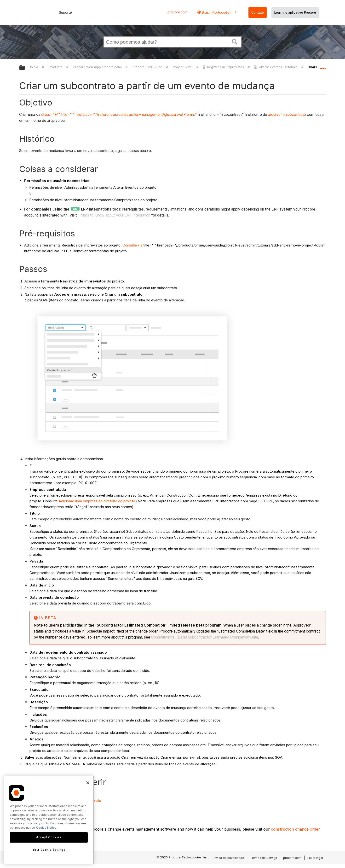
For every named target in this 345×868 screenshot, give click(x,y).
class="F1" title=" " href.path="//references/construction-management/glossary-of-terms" (119, 114)
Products (56, 67)
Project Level (183, 67)
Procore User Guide (148, 67)
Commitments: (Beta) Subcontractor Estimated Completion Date (205, 637)
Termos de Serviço (264, 858)
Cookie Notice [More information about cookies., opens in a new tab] (46, 828)
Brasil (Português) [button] (216, 12)
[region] (49, 820)
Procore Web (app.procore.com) (98, 67)
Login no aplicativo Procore (295, 12)
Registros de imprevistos (224, 67)
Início (35, 67)
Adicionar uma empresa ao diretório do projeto (97, 501)
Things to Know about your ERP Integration (114, 215)
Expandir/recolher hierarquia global (25, 68)
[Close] (88, 783)
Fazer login (315, 858)
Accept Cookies (49, 837)
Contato (258, 12)
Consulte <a (132, 245)
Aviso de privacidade (229, 858)
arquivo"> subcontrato (287, 114)
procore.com (177, 12)
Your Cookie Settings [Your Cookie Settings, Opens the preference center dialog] (49, 850)
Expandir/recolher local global (323, 66)
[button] (235, 41)
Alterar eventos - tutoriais (276, 67)
